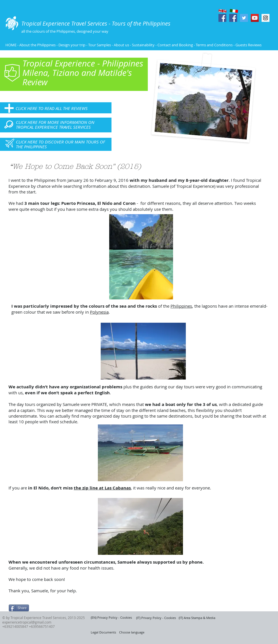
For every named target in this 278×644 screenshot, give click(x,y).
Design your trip (72, 45)
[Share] (19, 608)
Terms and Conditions (215, 45)
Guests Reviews (248, 45)
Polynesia (99, 312)
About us (121, 45)
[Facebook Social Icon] (222, 18)
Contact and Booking (175, 45)
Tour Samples (100, 45)
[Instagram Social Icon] (266, 18)
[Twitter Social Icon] (244, 18)
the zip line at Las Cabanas (102, 488)
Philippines (181, 306)
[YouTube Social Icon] (255, 18)
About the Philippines (37, 45)
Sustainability (143, 45)
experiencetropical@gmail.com (27, 622)
